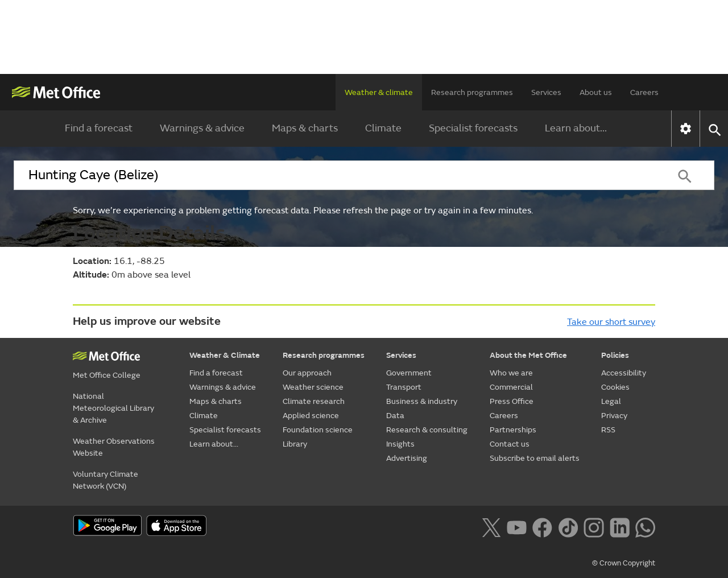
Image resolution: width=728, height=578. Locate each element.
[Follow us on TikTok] (568, 526)
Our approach (307, 373)
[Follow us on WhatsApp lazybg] (645, 526)
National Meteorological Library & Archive (113, 408)
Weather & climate (379, 92)
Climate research (314, 401)
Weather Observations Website (114, 447)
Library (295, 444)
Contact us (510, 444)
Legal (611, 401)
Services (546, 92)
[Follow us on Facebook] (542, 526)
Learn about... (576, 128)
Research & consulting (427, 430)
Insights (400, 444)
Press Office (512, 401)
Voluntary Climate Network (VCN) (106, 480)
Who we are (511, 373)
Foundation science (318, 430)
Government (409, 373)
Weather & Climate (225, 355)
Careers (644, 92)
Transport (404, 387)
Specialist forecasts (473, 128)
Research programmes (472, 92)
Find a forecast (99, 128)
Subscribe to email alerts (535, 458)
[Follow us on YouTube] (517, 526)
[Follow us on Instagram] (593, 526)
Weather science (313, 387)
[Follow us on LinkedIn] (620, 526)
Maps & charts (305, 128)
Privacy (614, 416)
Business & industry (422, 401)
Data (395, 416)
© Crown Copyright (624, 563)
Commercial (511, 387)
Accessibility (624, 373)
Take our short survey (611, 322)
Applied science (311, 416)
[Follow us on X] (491, 526)
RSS (608, 430)
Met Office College (107, 375)
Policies (615, 355)
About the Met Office (528, 355)
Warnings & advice (202, 128)
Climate (383, 128)
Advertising (407, 458)
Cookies (615, 387)
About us (596, 92)
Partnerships (513, 430)
